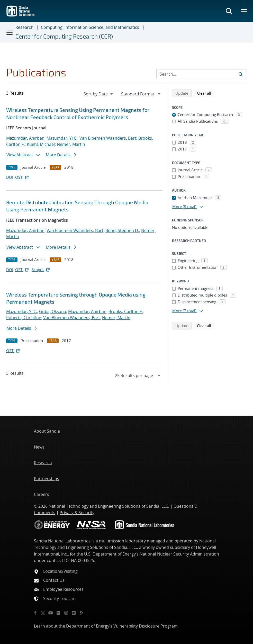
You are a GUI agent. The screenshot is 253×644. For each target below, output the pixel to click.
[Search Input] (202, 74)
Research (24, 27)
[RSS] (82, 613)
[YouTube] (51, 613)
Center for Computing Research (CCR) (64, 36)
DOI (10, 177)
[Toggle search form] (229, 11)
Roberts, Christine (24, 318)
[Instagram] (66, 613)
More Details (61, 155)
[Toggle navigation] (10, 32)
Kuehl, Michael (41, 144)
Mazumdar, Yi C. (62, 138)
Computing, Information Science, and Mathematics (90, 27)
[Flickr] (58, 613)
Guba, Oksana (53, 311)
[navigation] (99, 94)
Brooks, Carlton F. (126, 311)
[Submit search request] (241, 74)
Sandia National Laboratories (62, 541)
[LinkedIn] (74, 613)
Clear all (206, 93)
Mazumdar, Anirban (25, 138)
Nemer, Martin (71, 144)
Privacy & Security (77, 513)
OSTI (22, 177)
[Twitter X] (43, 613)
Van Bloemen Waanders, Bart (108, 138)
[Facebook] (35, 613)
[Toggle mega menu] (244, 11)
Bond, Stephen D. (122, 230)
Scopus (41, 270)
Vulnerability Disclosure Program (146, 626)
